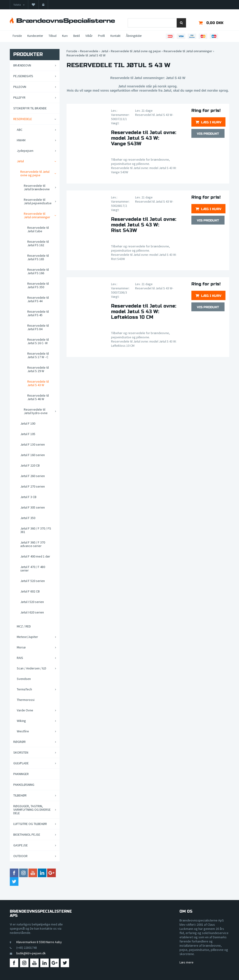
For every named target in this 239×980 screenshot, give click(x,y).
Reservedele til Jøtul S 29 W (38, 369)
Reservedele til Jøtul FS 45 (38, 313)
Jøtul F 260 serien (33, 476)
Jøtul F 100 (28, 423)
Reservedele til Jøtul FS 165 (38, 257)
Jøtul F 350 (28, 518)
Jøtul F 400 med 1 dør (35, 556)
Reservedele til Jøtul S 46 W (38, 397)
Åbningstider (134, 36)
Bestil (77, 36)
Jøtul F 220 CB (30, 465)
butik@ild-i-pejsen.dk (31, 953)
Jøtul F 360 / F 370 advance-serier (33, 544)
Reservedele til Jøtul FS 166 (38, 271)
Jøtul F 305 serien (33, 507)
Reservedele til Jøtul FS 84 (38, 327)
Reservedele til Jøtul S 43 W (38, 383)
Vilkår (89, 36)
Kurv (65, 36)
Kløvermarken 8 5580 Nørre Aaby (39, 942)
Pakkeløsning (24, 785)
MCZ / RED (24, 626)
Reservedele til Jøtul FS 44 (38, 299)
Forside (17, 36)
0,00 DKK (215, 23)
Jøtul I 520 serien (32, 602)
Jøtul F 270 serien (33, 486)
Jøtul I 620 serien (32, 612)
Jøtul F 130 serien (33, 444)
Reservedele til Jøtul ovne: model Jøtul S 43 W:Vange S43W (144, 138)
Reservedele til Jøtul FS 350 (38, 285)
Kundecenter (35, 36)
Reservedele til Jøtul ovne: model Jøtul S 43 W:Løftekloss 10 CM (144, 312)
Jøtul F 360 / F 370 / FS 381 (36, 530)
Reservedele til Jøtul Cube (38, 229)
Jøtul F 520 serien (33, 581)
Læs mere (186, 962)
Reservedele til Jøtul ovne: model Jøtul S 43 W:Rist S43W (144, 225)
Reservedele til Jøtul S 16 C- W (38, 341)
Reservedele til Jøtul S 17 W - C (38, 355)
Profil (101, 36)
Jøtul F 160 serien (33, 455)
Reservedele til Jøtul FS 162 (38, 243)
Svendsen (24, 679)
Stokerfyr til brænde (30, 108)
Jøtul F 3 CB (28, 497)
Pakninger (21, 774)
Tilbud (53, 36)
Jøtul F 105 (28, 434)
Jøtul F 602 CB (30, 591)
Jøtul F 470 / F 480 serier (33, 569)
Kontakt (115, 36)
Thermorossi (26, 700)
